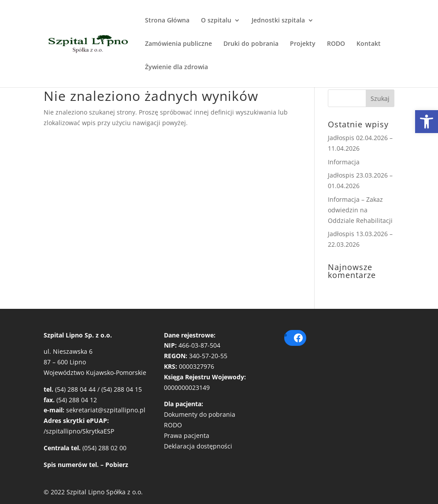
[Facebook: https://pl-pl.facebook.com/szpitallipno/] (298, 338)
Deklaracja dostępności (198, 446)
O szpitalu (216, 21)
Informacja (344, 162)
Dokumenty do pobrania (200, 414)
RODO (336, 44)
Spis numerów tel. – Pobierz (86, 465)
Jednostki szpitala (278, 21)
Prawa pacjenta (187, 435)
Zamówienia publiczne (178, 44)
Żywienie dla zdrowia (176, 67)
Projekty (303, 44)
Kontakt (369, 44)
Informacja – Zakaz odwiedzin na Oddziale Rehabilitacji (360, 210)
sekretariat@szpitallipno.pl (106, 410)
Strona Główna (167, 21)
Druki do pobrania (251, 44)
